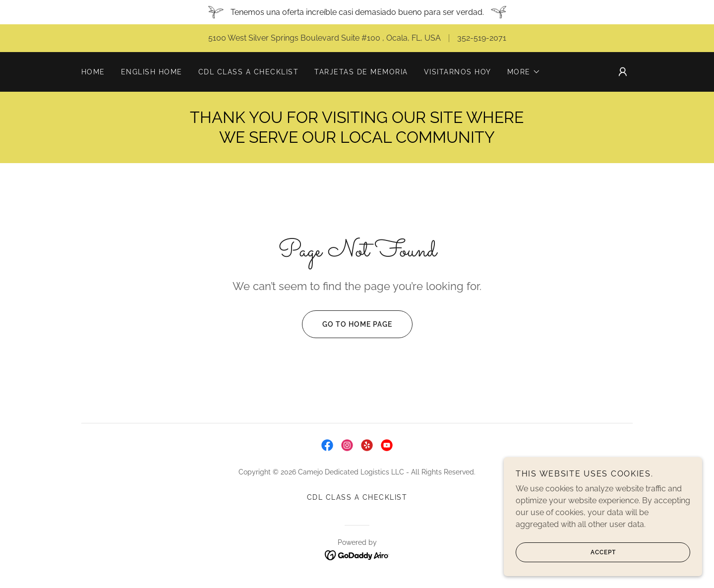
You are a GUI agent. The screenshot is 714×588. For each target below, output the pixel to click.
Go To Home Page (347, 324)
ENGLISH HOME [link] (152, 72)
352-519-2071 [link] (482, 38)
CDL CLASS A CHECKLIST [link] (248, 72)
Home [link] (93, 72)
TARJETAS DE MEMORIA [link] (361, 72)
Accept (566, 566)
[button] (524, 72)
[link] (327, 445)
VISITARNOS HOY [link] (458, 72)
